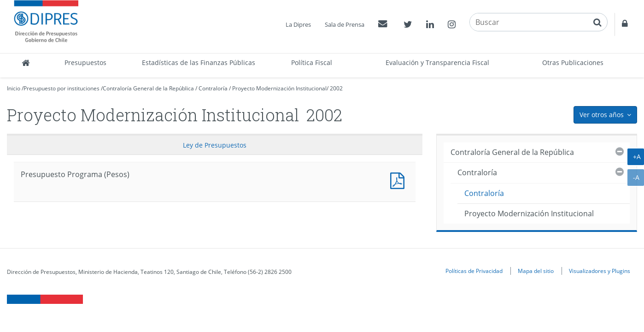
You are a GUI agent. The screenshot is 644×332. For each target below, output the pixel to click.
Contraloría (213, 88)
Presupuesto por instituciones (61, 88)
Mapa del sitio (536, 271)
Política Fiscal (312, 62)
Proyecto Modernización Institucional (279, 88)
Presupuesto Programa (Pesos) (399, 180)
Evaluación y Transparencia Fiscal (437, 62)
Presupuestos (85, 62)
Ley (215, 145)
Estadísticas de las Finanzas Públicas (199, 62)
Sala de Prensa (345, 24)
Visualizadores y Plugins (600, 271)
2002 (336, 88)
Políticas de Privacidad (474, 271)
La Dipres (298, 24)
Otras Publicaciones (573, 62)
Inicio (14, 88)
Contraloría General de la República (148, 88)
